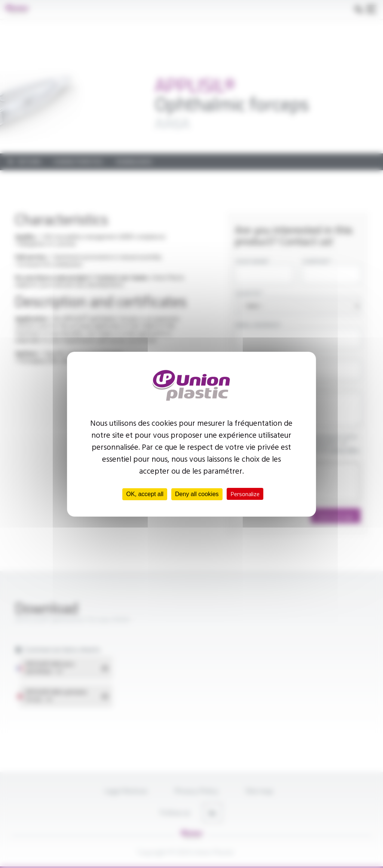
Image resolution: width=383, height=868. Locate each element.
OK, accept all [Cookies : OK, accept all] (145, 494)
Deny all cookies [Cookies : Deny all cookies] (197, 494)
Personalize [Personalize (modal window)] (245, 494)
